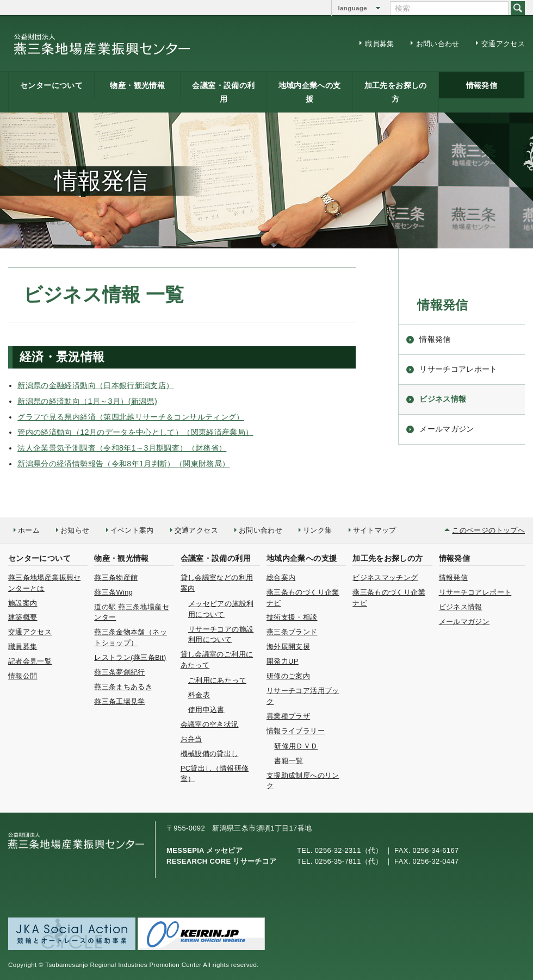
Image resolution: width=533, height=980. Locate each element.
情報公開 (23, 676)
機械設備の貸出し (210, 754)
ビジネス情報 (443, 399)
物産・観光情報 (137, 85)
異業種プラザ (288, 716)
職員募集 (379, 44)
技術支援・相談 (292, 617)
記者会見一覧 (30, 661)
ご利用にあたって (217, 680)
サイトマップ (375, 530)
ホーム (29, 530)
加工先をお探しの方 (396, 92)
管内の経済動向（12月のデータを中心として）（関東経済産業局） (135, 432)
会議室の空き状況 (210, 724)
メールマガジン (447, 429)
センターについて (51, 85)
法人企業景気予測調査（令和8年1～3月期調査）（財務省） (122, 448)
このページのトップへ (488, 530)
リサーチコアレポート (458, 369)
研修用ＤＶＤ (296, 746)
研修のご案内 (288, 676)
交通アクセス (503, 44)
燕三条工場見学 (120, 701)
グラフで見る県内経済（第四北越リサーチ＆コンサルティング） (131, 417)
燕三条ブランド (292, 632)
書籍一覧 (289, 761)
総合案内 (281, 578)
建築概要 (23, 617)
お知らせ (75, 530)
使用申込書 (206, 710)
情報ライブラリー (296, 731)
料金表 (199, 695)
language (353, 8)
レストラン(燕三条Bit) (130, 657)
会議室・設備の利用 (223, 92)
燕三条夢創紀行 (120, 672)
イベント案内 (132, 530)
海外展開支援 (288, 647)
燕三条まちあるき (123, 687)
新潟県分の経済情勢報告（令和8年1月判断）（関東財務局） (123, 464)
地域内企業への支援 (310, 92)
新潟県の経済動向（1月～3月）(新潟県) (87, 401)
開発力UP (283, 661)
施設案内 (23, 603)
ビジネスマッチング (385, 578)
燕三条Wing (113, 592)
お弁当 (191, 739)
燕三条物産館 (116, 578)
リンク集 (317, 530)
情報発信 (482, 85)
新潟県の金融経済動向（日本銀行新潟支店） (95, 385)
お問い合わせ (438, 44)
